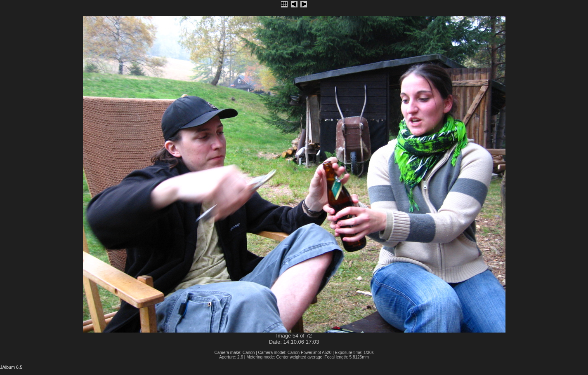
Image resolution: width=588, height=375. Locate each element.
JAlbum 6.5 (11, 367)
